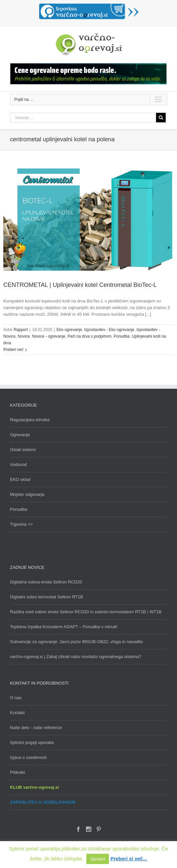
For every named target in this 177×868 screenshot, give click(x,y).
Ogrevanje (20, 435)
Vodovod (18, 465)
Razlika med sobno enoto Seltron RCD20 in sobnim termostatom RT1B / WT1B (86, 612)
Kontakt (17, 713)
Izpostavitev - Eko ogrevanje (109, 330)
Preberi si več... (129, 859)
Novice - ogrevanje (49, 336)
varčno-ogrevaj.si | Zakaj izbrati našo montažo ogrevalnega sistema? (76, 657)
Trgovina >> (21, 524)
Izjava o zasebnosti (28, 757)
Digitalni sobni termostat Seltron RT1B (46, 597)
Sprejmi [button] (98, 859)
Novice (24, 336)
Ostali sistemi (23, 450)
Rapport (21, 330)
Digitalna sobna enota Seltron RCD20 (46, 582)
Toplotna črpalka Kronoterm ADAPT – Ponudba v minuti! (64, 627)
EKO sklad (20, 479)
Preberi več (13, 350)
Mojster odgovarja (27, 494)
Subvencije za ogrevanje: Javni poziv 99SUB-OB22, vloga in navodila (76, 642)
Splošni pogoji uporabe (32, 742)
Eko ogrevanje (69, 330)
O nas (16, 698)
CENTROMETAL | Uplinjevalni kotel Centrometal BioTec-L (80, 285)
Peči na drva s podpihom (89, 336)
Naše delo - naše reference (36, 728)
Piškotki (17, 772)
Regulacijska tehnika (30, 420)
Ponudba (122, 336)
